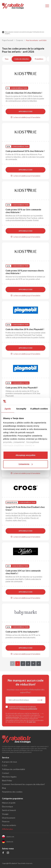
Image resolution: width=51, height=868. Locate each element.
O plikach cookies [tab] (39, 409)
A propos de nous (10, 762)
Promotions (39, 59)
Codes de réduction (22, 59)
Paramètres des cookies (12, 792)
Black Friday (7, 780)
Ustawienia (26, 464)
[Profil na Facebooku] (3, 853)
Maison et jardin (9, 803)
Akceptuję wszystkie (26, 455)
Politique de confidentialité (28, 709)
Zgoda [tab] (8, 409)
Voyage (5, 814)
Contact (6, 773)
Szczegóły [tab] (21, 409)
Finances (6, 821)
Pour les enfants (9, 825)
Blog (4, 788)
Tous (7, 59)
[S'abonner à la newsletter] (40, 700)
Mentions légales (9, 777)
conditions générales (12, 717)
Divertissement (9, 818)
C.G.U (5, 765)
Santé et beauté (9, 810)
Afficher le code (26, 111)
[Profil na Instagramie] (8, 853)
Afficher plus (7, 829)
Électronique (7, 807)
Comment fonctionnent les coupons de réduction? (23, 784)
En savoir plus (31, 722)
